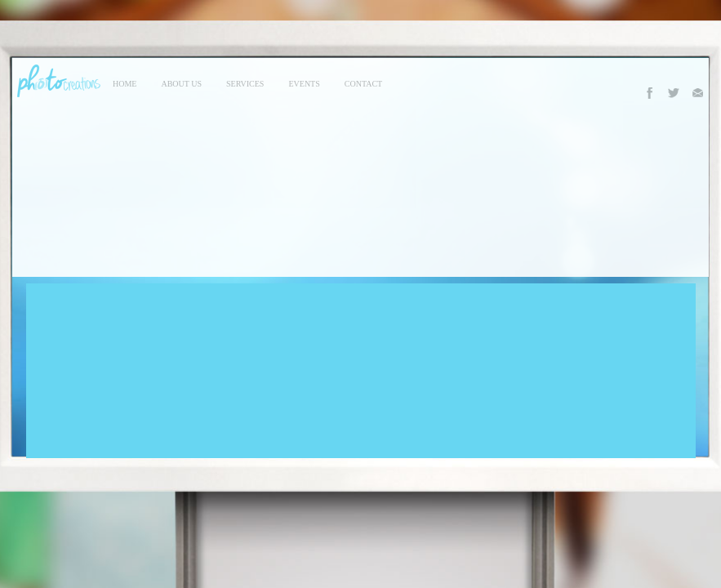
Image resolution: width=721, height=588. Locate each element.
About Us (181, 84)
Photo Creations (56, 81)
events (304, 84)
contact (363, 84)
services (245, 84)
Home (125, 84)
